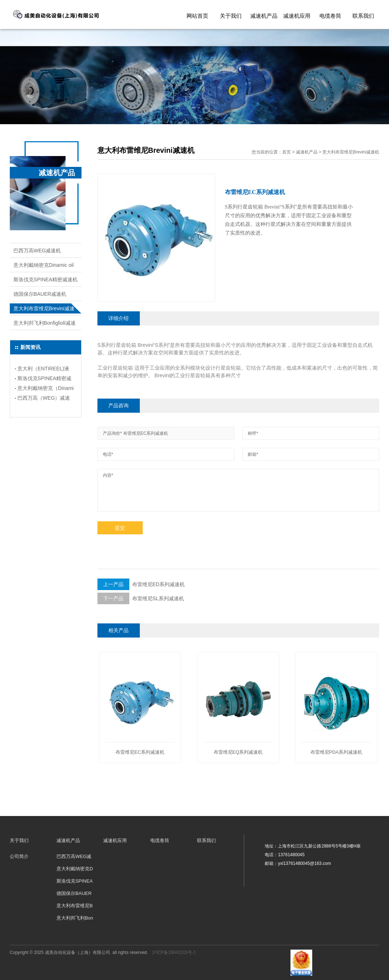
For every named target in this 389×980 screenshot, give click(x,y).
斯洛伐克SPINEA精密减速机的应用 (44, 379)
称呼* (253, 433)
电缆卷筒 (330, 16)
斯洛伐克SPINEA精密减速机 (45, 279)
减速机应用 (297, 16)
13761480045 (291, 855)
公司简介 (19, 856)
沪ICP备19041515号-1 (174, 952)
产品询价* (112, 433)
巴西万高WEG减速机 (37, 251)
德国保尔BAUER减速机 (40, 294)
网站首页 (197, 16)
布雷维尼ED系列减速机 (141, 584)
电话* (108, 454)
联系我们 (363, 16)
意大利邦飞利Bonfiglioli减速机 (45, 325)
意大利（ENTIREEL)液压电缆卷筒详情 (43, 370)
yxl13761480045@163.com (304, 863)
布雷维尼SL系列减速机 (141, 598)
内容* (108, 475)
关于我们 (231, 16)
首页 (286, 152)
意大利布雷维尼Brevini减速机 (44, 311)
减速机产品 (264, 16)
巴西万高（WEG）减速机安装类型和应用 (44, 399)
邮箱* (253, 454)
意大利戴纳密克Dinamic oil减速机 (43, 267)
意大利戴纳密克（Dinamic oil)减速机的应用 (46, 389)
